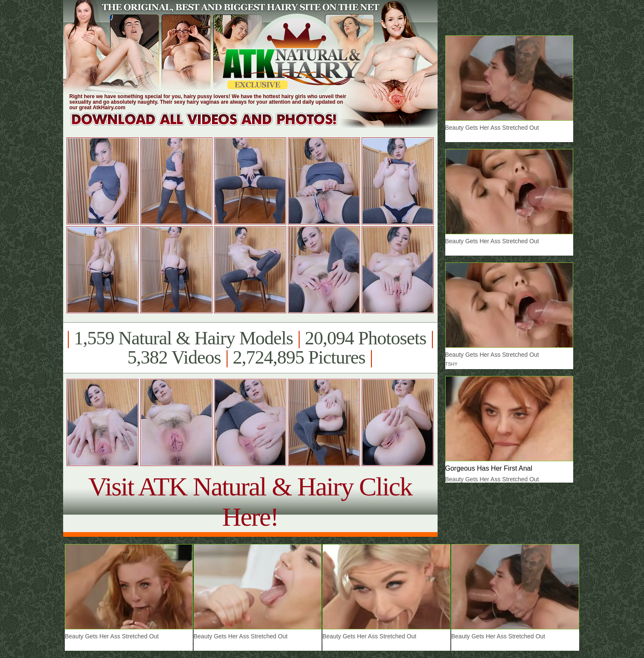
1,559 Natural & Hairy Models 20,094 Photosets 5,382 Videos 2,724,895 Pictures (250, 348)
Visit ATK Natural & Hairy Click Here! (250, 502)
